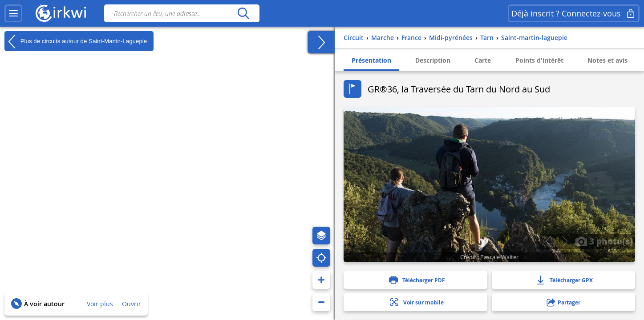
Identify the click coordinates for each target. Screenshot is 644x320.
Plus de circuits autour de (76, 41)
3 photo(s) (604, 241)
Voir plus (100, 304)
